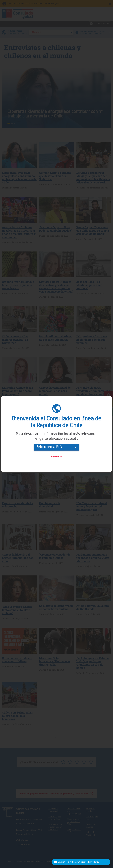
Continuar (56, 457)
